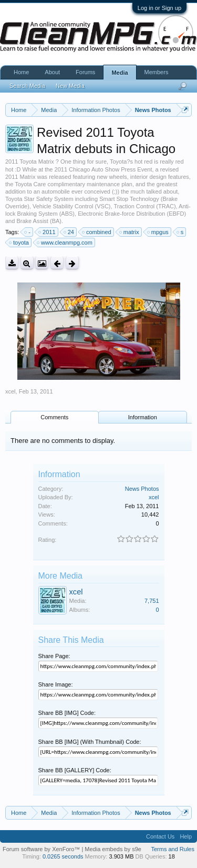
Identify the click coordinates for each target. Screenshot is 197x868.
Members (157, 72)
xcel (11, 391)
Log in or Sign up (159, 8)
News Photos (142, 489)
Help (186, 836)
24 (69, 232)
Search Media (27, 86)
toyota (19, 243)
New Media (70, 86)
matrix (130, 232)
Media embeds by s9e (113, 849)
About (52, 72)
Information (143, 417)
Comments (54, 417)
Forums (85, 72)
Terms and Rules (173, 849)
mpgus (158, 232)
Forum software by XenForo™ (42, 849)
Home (21, 72)
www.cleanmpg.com (65, 243)
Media (120, 73)
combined (97, 232)
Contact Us (160, 836)
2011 (47, 232)
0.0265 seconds (63, 856)
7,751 (152, 601)
